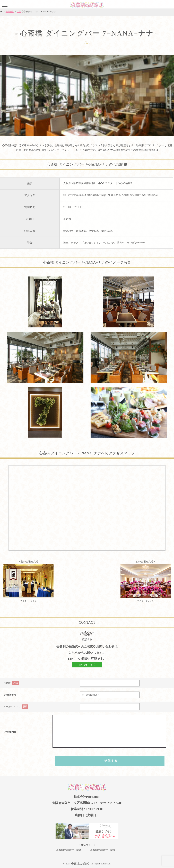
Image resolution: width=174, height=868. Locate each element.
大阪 (19, 12)
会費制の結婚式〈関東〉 (104, 850)
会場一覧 (10, 12)
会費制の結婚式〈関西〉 (70, 850)
